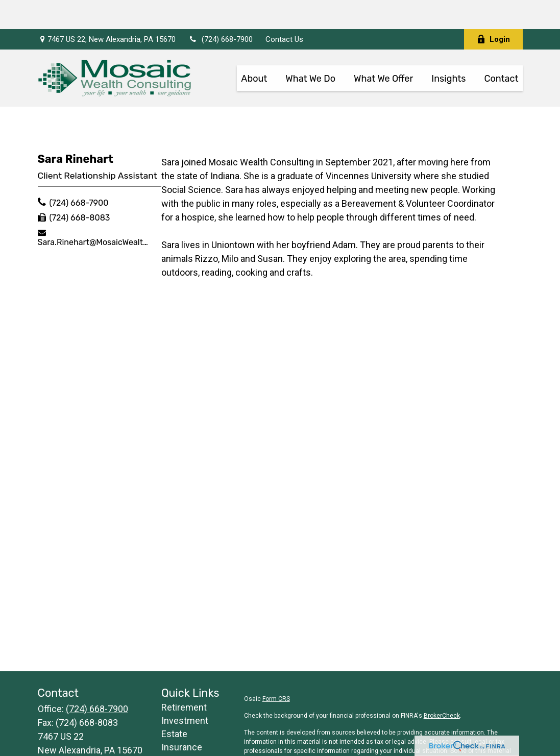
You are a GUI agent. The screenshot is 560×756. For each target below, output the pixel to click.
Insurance (182, 718)
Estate (174, 705)
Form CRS (276, 670)
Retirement (184, 678)
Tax (168, 731)
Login (493, 10)
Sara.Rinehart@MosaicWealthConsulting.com (95, 213)
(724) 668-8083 (79, 189)
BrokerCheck (442, 687)
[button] (254, 49)
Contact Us (284, 10)
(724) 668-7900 (221, 10)
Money (175, 745)
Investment (185, 691)
